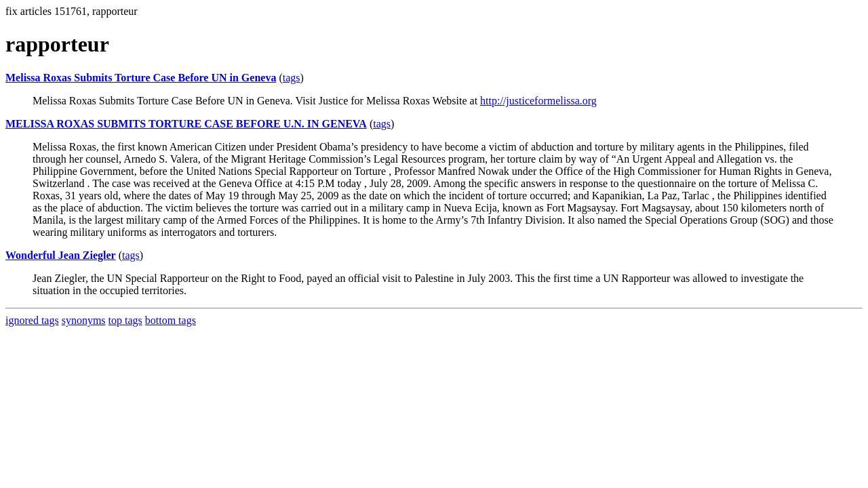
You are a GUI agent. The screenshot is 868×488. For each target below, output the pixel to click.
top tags (125, 320)
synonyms (84, 320)
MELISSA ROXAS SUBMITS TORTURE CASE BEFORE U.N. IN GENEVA (186, 124)
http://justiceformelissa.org (538, 101)
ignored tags (32, 320)
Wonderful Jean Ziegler (61, 255)
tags (292, 78)
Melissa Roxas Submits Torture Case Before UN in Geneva (141, 78)
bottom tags (171, 320)
